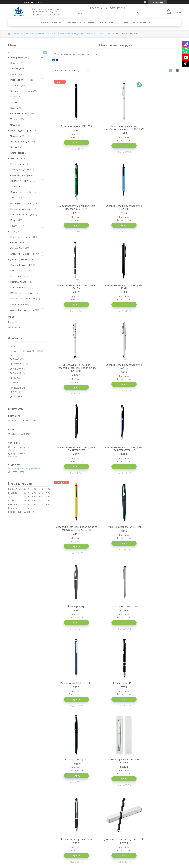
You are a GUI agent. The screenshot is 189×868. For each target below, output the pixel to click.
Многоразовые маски (19, 835)
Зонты (14, 102)
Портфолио (106, 22)
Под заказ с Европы (96, 34)
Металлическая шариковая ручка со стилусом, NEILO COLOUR (117, 374)
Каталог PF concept (20, 265)
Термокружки (17, 69)
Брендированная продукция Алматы (70, 756)
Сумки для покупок (20, 113)
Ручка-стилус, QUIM (117, 529)
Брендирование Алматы (108, 769)
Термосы (15, 119)
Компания (73, 22)
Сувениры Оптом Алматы (153, 826)
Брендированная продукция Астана (70, 773)
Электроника (17, 57)
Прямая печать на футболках (111, 789)
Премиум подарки (19, 282)
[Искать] (138, 14)
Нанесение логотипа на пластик (112, 777)
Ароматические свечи (21, 203)
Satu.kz (108, 862)
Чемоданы (16, 136)
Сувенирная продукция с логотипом (158, 780)
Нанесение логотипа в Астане (155, 846)
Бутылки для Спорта (21, 130)
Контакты (89, 22)
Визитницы (14, 805)
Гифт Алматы (59, 760)
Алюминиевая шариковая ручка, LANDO (117, 291)
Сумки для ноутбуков (21, 175)
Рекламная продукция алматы (155, 793)
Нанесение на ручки (106, 773)
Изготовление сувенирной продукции (71, 752)
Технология (14, 745)
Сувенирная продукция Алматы (155, 748)
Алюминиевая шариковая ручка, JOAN (159, 211)
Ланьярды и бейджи (20, 142)
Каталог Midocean (19, 287)
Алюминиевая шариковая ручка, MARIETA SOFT (159, 291)
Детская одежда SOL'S (22, 259)
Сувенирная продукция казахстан (157, 789)
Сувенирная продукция (151, 805)
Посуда (14, 220)
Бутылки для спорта (18, 783)
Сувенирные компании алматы (155, 813)
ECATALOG (145, 22)
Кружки (14, 108)
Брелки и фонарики (18, 817)
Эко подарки (14, 766)
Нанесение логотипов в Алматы (156, 837)
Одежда (14, 63)
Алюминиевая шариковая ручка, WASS (159, 611)
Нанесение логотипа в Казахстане (157, 842)
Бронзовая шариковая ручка (159, 689)
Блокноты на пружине (21, 91)
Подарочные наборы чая (23, 299)
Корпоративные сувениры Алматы (69, 765)
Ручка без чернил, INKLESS (74, 126)
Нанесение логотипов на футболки (114, 797)
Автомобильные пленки (22, 310)
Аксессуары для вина (21, 170)
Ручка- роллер (74, 452)
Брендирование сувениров (153, 765)
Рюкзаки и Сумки (19, 80)
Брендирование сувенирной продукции (71, 748)
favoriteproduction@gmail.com (26, 469)
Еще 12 (16, 383)
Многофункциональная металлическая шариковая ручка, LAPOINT (74, 292)
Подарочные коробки (21, 192)
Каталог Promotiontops (22, 254)
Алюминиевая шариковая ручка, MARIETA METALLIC (74, 374)
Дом (10, 813)
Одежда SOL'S (17, 248)
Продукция (16, 276)
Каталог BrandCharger (21, 214)
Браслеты (15, 226)
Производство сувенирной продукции (159, 756)
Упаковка (15, 186)
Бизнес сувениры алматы (152, 776)
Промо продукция (61, 769)
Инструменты (17, 164)
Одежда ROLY (17, 243)
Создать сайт (29, 2)
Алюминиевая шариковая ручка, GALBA (117, 211)
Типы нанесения (126, 22)
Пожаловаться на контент (107, 865)
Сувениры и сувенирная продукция (157, 822)
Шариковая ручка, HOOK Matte (117, 689)
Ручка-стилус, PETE (74, 529)
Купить (74, 143)
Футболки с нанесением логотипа (113, 793)
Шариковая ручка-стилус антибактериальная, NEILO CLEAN (117, 129)
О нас (11, 317)
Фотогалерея (15, 328)
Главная (43, 22)
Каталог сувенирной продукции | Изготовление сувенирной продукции (48, 34)
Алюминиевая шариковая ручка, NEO (74, 691)
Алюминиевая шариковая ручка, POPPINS (74, 211)
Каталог (57, 22)
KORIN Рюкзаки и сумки (22, 293)
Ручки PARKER (17, 304)
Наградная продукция (21, 209)
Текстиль (13, 749)
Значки (14, 198)
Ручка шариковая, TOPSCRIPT (159, 372)
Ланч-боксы (16, 158)
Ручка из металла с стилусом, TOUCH (117, 611)
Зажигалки (13, 830)
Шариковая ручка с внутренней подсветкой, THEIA (159, 128)
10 (169, 727)
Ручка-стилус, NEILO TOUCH (159, 452)
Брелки (14, 147)
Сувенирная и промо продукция (156, 760)
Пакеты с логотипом (21, 181)
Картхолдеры (17, 153)
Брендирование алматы (152, 850)
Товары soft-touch (17, 843)
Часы (13, 125)
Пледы (14, 97)
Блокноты (15, 85)
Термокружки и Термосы (21, 770)
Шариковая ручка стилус (117, 452)
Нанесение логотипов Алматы (155, 809)
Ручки (111, 34)
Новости (12, 322)
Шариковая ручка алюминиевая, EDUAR (159, 531)
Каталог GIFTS (18, 271)
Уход (13, 231)
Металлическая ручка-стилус (74, 609)
